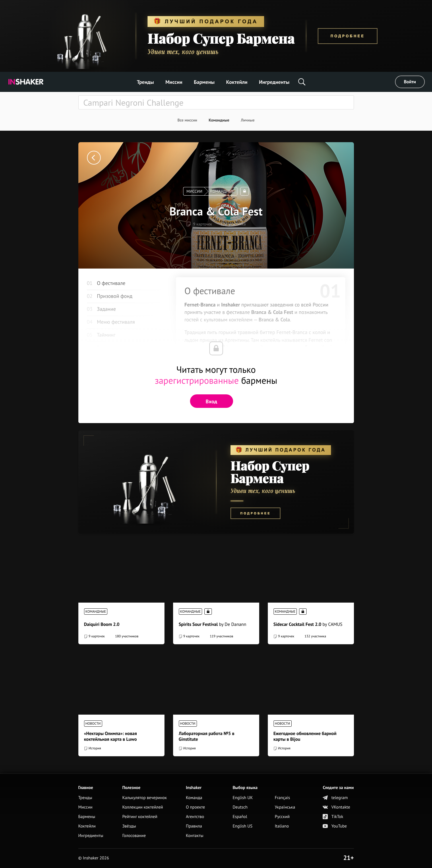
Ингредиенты (274, 82)
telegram (335, 798)
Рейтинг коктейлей (140, 817)
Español (240, 817)
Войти (410, 82)
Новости (93, 724)
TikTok (333, 817)
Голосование (134, 836)
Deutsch (240, 807)
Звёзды (129, 826)
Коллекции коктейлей (143, 807)
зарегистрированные (197, 380)
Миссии (174, 82)
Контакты (195, 836)
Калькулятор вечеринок (145, 798)
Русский (282, 817)
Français (282, 798)
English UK (243, 798)
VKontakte (336, 807)
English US (242, 826)
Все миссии (187, 120)
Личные (248, 120)
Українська (285, 807)
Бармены (204, 82)
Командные (219, 120)
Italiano (282, 826)
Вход (212, 401)
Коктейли (237, 82)
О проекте (196, 807)
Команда (194, 798)
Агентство (195, 817)
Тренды (146, 82)
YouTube (335, 826)
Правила (194, 826)
